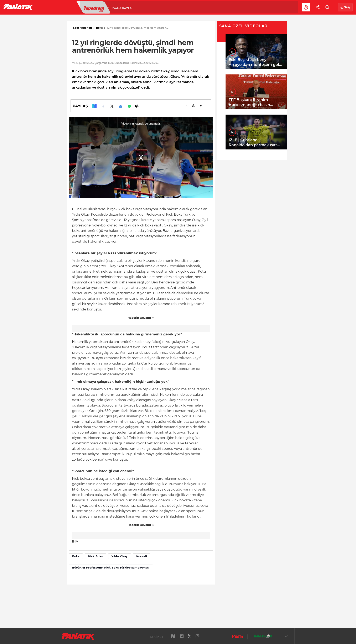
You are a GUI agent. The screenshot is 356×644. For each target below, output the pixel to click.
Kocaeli (142, 556)
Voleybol (121, 7)
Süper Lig (70, 7)
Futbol (48, 7)
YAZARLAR (145, 7)
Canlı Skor (171, 7)
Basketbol (95, 7)
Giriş (345, 7)
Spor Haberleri (82, 28)
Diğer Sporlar (229, 7)
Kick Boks (96, 556)
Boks (99, 28)
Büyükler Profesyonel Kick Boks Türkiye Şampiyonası (111, 567)
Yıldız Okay (120, 556)
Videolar (257, 7)
